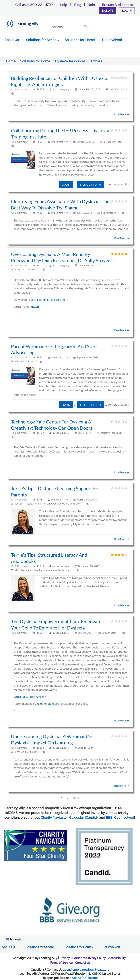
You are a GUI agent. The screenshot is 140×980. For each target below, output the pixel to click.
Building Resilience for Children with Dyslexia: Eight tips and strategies (60, 81)
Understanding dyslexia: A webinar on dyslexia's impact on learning (52, 740)
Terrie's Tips (39, 504)
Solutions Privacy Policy (89, 958)
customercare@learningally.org (88, 970)
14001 (41, 265)
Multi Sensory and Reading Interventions (36, 570)
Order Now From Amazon (30, 697)
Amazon (34, 306)
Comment (22, 89)
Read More (122, 114)
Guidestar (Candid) (83, 818)
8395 (40, 500)
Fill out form (91, 185)
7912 (40, 213)
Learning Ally (62, 89)
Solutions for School (43, 40)
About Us (12, 40)
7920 (40, 357)
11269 (41, 566)
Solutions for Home (81, 40)
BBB (109, 818)
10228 (41, 748)
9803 (40, 142)
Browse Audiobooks (117, 5)
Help (63, 5)
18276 (41, 89)
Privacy (65, 958)
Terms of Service (61, 963)
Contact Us (83, 963)
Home (11, 61)
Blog (78, 5)
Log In (127, 11)
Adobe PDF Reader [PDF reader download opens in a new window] (85, 978)
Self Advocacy (116, 89)
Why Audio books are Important (64, 504)
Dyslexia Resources (70, 61)
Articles (96, 61)
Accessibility (117, 958)
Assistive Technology (111, 433)
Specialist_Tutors (23, 504)
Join (92, 5)
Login (66, 185)
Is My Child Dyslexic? (26, 269)
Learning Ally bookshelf (52, 300)
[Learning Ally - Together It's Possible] (27, 23)
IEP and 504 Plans (113, 142)
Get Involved (113, 40)
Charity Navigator (54, 818)
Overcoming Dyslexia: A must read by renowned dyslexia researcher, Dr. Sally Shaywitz (63, 257)
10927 (41, 433)
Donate (108, 11)
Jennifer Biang (46, 703)
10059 (41, 633)
